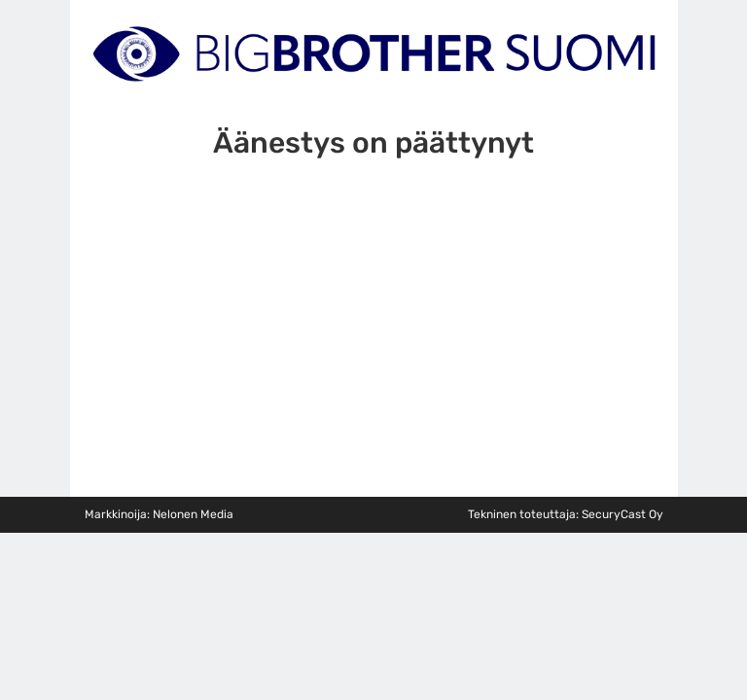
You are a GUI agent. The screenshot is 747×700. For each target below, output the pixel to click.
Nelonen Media (193, 514)
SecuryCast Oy (622, 514)
